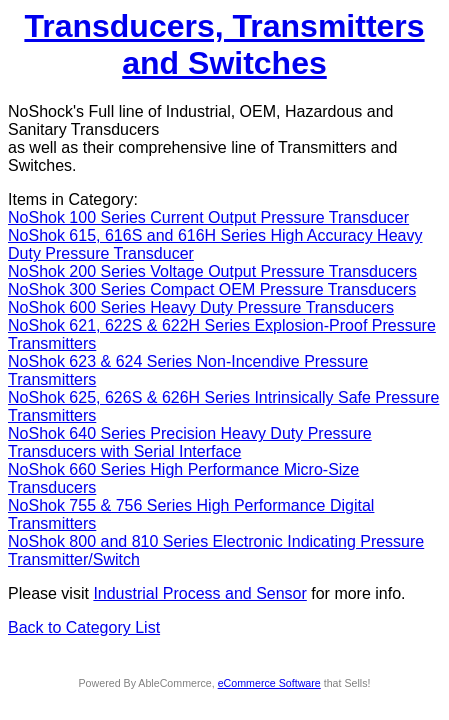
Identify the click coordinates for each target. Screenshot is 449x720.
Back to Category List (84, 627)
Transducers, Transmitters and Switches (224, 44)
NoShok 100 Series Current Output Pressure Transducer (208, 217)
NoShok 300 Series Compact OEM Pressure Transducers (212, 289)
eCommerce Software (269, 683)
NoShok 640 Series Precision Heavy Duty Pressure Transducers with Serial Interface (190, 442)
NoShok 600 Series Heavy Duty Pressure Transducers (201, 307)
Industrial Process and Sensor (199, 593)
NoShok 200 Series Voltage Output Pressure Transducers (212, 271)
